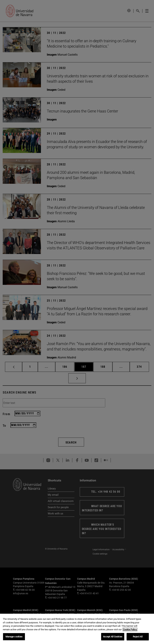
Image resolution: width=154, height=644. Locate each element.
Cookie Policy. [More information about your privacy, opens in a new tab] (130, 629)
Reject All (138, 637)
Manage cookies (14, 637)
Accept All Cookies (113, 637)
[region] (77, 629)
